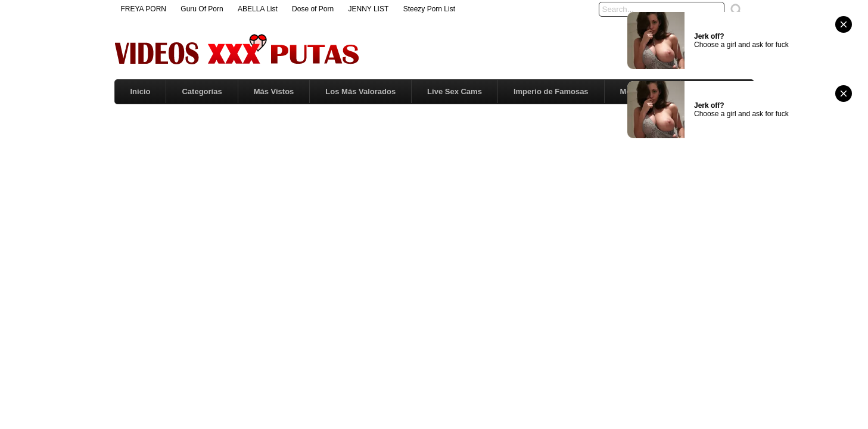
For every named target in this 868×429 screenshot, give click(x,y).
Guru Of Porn (202, 9)
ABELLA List (258, 9)
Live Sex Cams (455, 91)
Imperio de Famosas (551, 91)
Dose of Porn (313, 9)
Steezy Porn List (429, 9)
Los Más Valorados (360, 91)
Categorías (202, 91)
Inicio (141, 91)
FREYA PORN (144, 9)
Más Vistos (274, 91)
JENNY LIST (368, 9)
